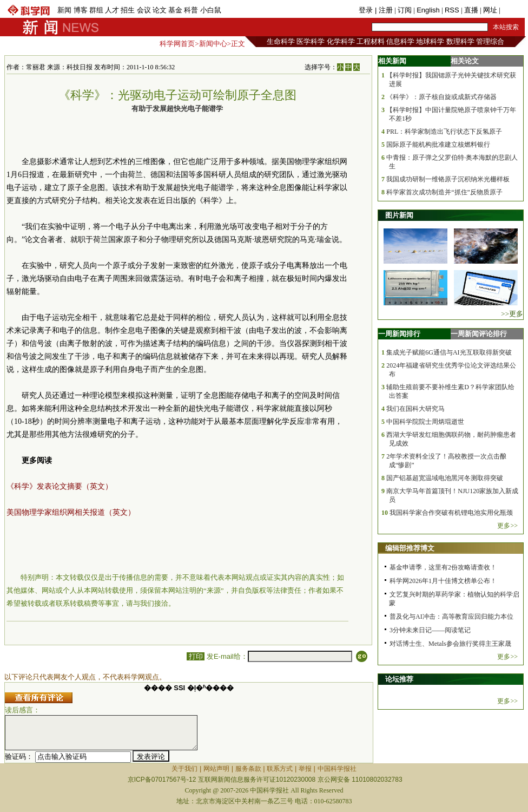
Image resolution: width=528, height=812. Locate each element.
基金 (175, 10)
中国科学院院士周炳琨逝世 (425, 422)
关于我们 (184, 769)
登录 (367, 10)
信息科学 (400, 41)
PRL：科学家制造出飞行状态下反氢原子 (444, 132)
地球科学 (430, 41)
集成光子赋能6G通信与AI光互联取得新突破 (449, 352)
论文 (160, 10)
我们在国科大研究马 (415, 409)
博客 (81, 10)
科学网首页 (177, 44)
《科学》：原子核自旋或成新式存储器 (441, 97)
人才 (112, 10)
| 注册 (384, 10)
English (428, 10)
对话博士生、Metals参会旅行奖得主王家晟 (450, 644)
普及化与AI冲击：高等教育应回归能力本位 (451, 617)
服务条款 (248, 769)
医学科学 (311, 41)
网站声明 (216, 769)
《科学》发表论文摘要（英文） (60, 486)
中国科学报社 (337, 769)
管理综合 (490, 41)
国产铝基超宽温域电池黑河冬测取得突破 (445, 478)
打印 (196, 656)
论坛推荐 (399, 679)
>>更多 (512, 314)
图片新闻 (399, 215)
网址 (490, 10)
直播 (471, 10)
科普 (191, 10)
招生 (128, 10)
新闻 (64, 10)
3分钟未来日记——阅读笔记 (430, 630)
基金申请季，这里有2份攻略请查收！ (443, 567)
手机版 (513, 10)
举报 (305, 769)
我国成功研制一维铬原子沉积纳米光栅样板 (448, 179)
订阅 (405, 10)
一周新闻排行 (399, 334)
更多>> (507, 526)
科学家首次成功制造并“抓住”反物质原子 (444, 192)
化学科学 (341, 41)
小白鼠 (211, 10)
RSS (452, 10)
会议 (144, 10)
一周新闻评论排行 (479, 334)
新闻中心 (213, 44)
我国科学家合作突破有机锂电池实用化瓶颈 (451, 513)
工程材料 (371, 41)
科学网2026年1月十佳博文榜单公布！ (443, 581)
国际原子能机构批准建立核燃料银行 (438, 145)
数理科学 (460, 41)
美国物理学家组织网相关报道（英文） (71, 512)
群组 (96, 10)
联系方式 (280, 769)
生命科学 (281, 41)
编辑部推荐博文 (410, 548)
